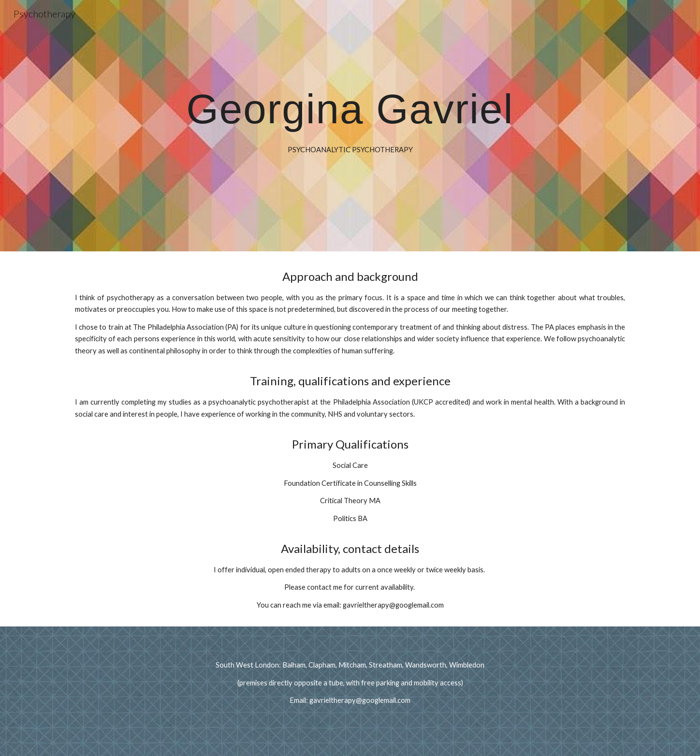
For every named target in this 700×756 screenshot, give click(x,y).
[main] (350, 126)
